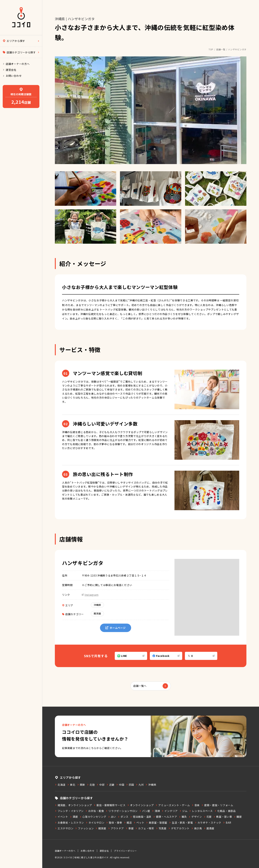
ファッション (84, 828)
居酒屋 (209, 828)
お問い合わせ (12, 76)
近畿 (110, 785)
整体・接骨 (114, 823)
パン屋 (145, 811)
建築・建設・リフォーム (217, 805)
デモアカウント (179, 828)
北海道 (60, 785)
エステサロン (64, 828)
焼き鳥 (197, 828)
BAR (227, 823)
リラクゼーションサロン (122, 811)
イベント (62, 817)
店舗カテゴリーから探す (21, 52)
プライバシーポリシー (125, 851)
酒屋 (74, 817)
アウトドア (116, 828)
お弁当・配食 (95, 811)
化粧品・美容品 (225, 811)
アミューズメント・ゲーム (173, 805)
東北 (71, 785)
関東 (81, 785)
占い (112, 817)
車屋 (130, 828)
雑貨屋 (97, 613)
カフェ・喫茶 (145, 828)
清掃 (156, 811)
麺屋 (238, 817)
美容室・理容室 (157, 823)
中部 (101, 785)
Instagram (90, 595)
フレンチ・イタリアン (69, 811)
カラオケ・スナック (208, 823)
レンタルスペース (201, 811)
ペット (139, 823)
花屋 (208, 817)
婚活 (128, 823)
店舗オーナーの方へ (16, 64)
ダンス (123, 817)
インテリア (170, 811)
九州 (140, 785)
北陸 (91, 785)
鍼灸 (183, 817)
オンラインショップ (141, 805)
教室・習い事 (223, 817)
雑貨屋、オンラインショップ (73, 805)
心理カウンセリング (93, 817)
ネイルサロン (95, 823)
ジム (183, 811)
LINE (131, 656)
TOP (211, 49)
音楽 (196, 805)
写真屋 (161, 828)
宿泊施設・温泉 (141, 817)
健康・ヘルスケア (165, 817)
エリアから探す (21, 41)
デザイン (195, 817)
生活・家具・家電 (181, 823)
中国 (120, 785)
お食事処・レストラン (69, 823)
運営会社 (10, 70)
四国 (130, 785)
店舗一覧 (221, 49)
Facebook (166, 656)
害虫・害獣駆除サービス (110, 805)
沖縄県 (97, 605)
